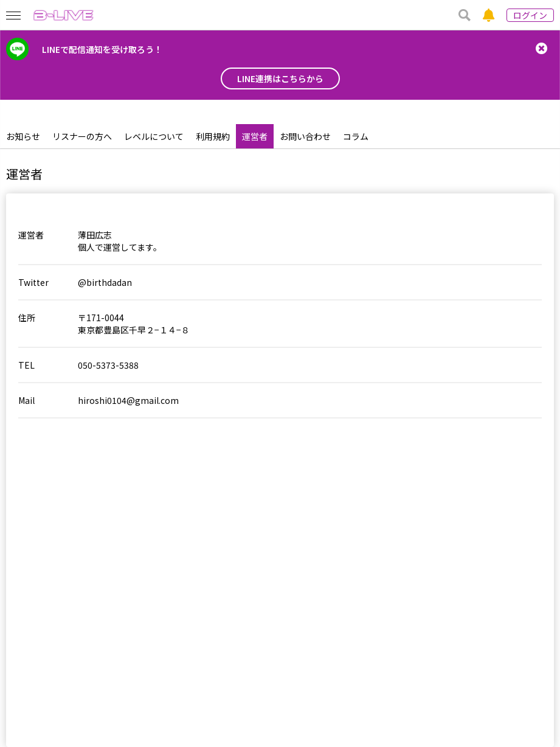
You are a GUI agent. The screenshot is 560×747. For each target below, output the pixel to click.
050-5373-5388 (108, 365)
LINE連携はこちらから (280, 78)
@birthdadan (105, 282)
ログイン (530, 15)
